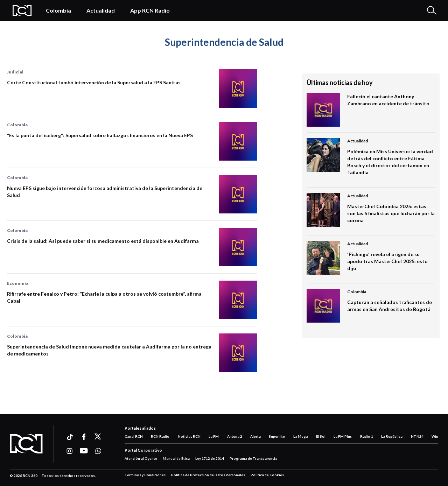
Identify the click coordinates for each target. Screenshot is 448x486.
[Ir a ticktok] (69, 438)
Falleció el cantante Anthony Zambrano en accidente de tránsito (388, 100)
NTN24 (417, 436)
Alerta (255, 436)
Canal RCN (134, 436)
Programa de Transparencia (253, 458)
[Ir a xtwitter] (98, 437)
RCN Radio (160, 436)
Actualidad (101, 10)
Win (435, 436)
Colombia (58, 10)
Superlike (277, 436)
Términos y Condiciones (145, 475)
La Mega (301, 436)
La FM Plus (343, 436)
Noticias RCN (189, 436)
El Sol (321, 436)
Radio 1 (367, 436)
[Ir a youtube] (84, 451)
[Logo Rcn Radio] (22, 10)
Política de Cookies (267, 475)
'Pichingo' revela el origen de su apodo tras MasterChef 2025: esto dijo (387, 261)
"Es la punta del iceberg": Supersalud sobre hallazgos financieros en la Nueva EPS (100, 135)
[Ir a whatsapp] (98, 451)
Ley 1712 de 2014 (210, 458)
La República (392, 436)
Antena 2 (235, 436)
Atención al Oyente (141, 458)
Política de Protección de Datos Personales (208, 475)
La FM (214, 436)
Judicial (15, 72)
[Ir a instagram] (69, 451)
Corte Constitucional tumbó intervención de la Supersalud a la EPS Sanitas (94, 82)
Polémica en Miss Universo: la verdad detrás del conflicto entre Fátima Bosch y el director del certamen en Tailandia (390, 162)
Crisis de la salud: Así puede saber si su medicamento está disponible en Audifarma (103, 241)
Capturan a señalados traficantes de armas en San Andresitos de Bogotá (390, 306)
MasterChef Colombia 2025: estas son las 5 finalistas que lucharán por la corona (391, 213)
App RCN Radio (150, 10)
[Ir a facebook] (84, 437)
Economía (18, 283)
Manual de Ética (176, 458)
